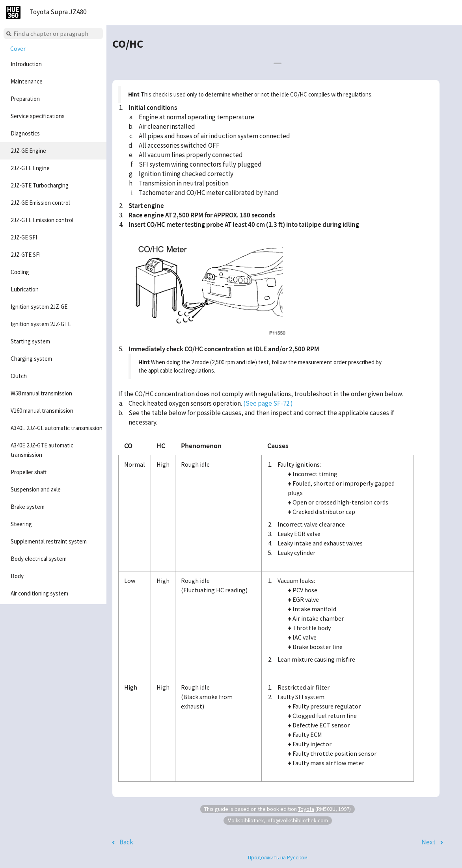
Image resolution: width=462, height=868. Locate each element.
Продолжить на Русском (278, 857)
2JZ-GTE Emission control (42, 220)
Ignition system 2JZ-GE (39, 307)
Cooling (20, 272)
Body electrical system (39, 559)
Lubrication (25, 289)
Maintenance (27, 81)
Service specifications (38, 116)
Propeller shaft (29, 472)
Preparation (25, 99)
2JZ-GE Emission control (40, 203)
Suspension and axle (36, 489)
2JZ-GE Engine (28, 151)
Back (126, 842)
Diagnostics (25, 133)
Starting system (30, 341)
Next (428, 842)
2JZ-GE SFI (24, 237)
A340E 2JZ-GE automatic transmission (57, 428)
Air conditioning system (39, 593)
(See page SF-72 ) (268, 403)
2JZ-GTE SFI (26, 255)
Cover (18, 48)
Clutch (19, 376)
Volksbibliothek (246, 820)
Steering (21, 524)
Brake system (28, 507)
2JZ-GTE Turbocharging (40, 185)
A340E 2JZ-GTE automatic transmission (42, 450)
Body (17, 576)
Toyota (306, 809)
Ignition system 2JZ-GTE (41, 324)
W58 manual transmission (41, 393)
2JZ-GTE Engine (30, 168)
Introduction (26, 64)
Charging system (31, 359)
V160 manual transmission (42, 411)
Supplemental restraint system (49, 541)
